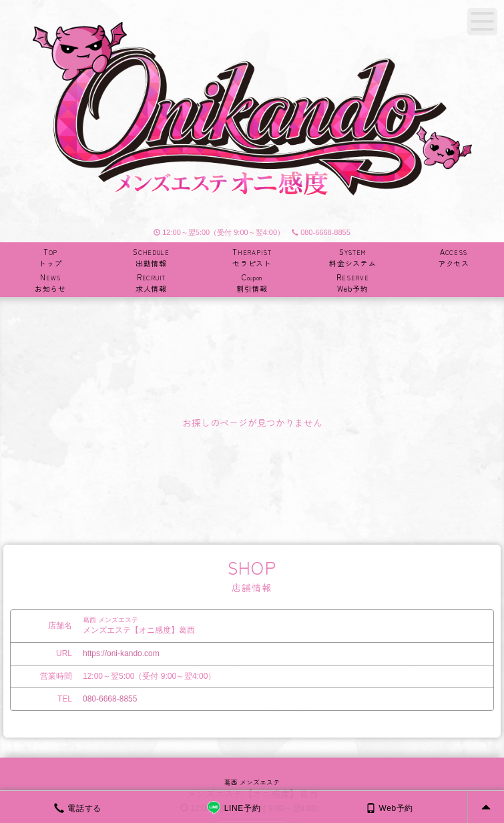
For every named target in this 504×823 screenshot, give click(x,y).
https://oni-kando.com (121, 653)
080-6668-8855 (321, 232)
